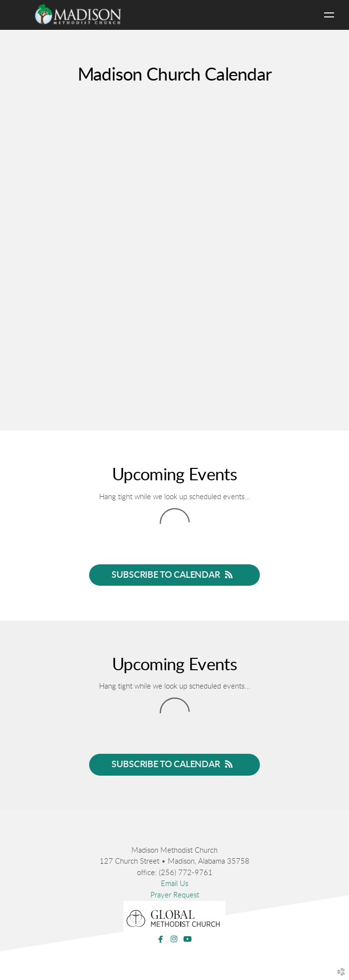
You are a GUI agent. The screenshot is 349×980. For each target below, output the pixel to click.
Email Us (174, 884)
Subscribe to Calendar (174, 575)
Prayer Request (175, 895)
